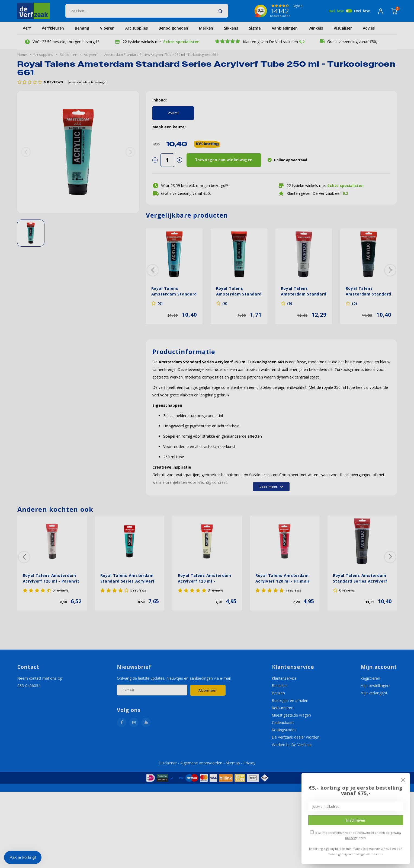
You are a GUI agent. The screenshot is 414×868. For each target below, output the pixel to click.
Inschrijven (356, 820)
